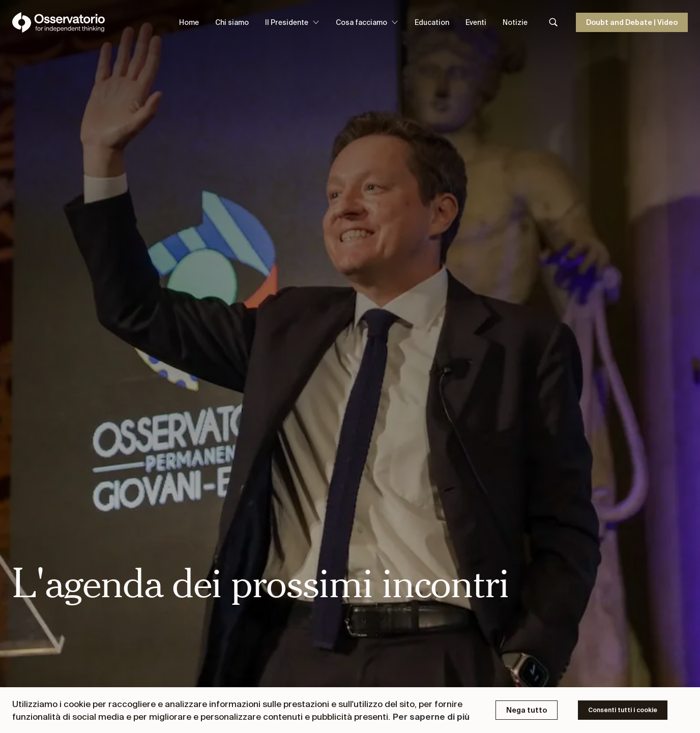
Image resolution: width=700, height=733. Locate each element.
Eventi (476, 22)
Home (189, 22)
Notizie (515, 22)
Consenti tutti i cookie (623, 710)
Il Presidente (292, 22)
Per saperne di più (431, 716)
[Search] (553, 22)
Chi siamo (232, 22)
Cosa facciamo (367, 22)
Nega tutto (527, 710)
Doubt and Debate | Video (632, 22)
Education (432, 22)
